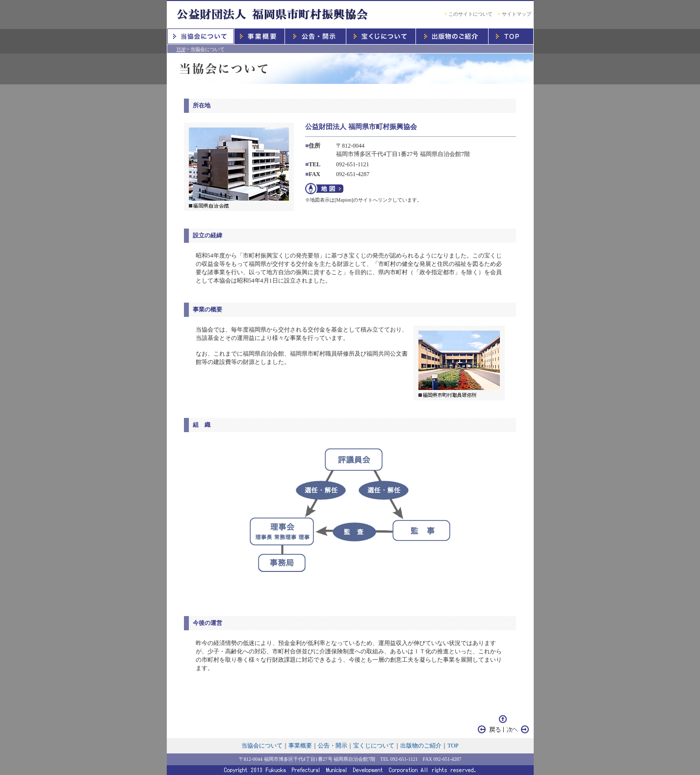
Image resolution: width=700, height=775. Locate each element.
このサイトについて (468, 14)
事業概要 (300, 746)
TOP (181, 49)
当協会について (262, 746)
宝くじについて (374, 746)
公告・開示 (333, 746)
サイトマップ (514, 14)
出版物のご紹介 (421, 746)
